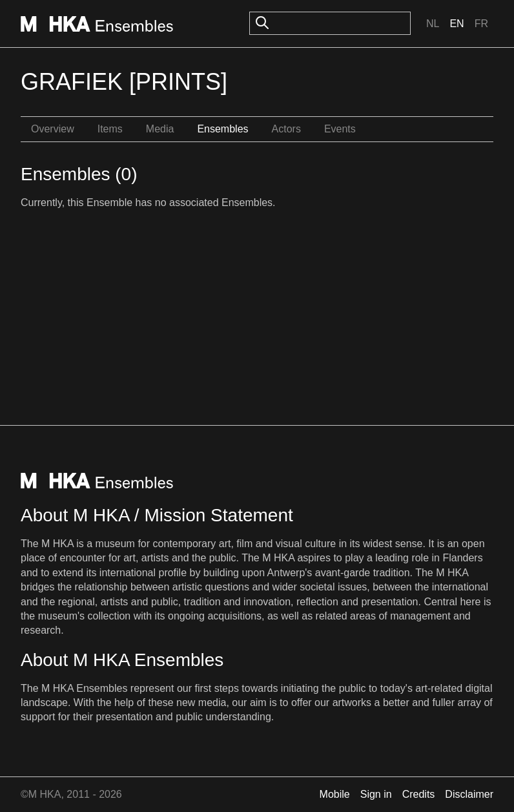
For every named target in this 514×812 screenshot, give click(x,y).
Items (110, 129)
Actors (286, 129)
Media (160, 129)
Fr (481, 24)
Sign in (376, 794)
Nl (433, 24)
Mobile (335, 794)
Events (340, 129)
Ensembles (222, 129)
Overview (53, 129)
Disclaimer (469, 794)
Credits (419, 794)
